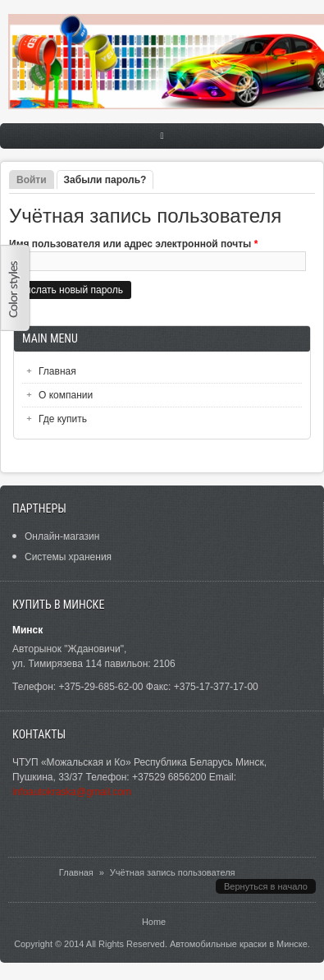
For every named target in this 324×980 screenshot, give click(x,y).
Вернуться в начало (266, 886)
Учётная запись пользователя (173, 872)
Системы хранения (68, 557)
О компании (66, 395)
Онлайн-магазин (62, 536)
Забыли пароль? (109, 180)
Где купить (63, 419)
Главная (57, 371)
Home (154, 922)
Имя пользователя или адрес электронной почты (133, 244)
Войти (32, 180)
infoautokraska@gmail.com (72, 792)
